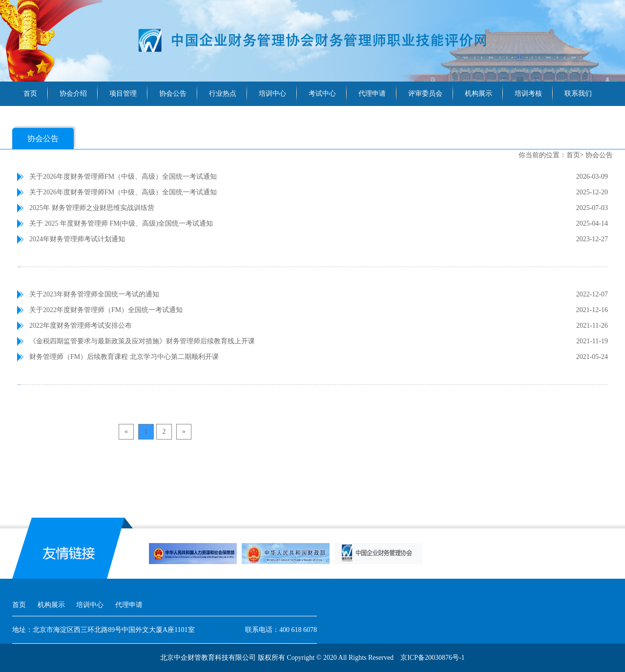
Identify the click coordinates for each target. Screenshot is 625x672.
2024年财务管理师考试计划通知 (77, 239)
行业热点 (223, 94)
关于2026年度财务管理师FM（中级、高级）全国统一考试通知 (123, 177)
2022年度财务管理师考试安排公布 (81, 325)
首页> (575, 155)
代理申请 (372, 94)
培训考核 (528, 94)
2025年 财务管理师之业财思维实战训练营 (92, 208)
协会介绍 (73, 94)
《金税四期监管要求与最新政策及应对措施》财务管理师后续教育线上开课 (142, 341)
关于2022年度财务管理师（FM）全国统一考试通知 (106, 310)
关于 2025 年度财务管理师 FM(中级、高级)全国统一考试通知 (121, 223)
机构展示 (479, 94)
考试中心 (322, 94)
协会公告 (173, 94)
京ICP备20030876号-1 (432, 658)
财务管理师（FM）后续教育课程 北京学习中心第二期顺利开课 (124, 357)
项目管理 (123, 94)
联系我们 (578, 94)
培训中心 (272, 94)
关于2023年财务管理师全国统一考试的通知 (94, 294)
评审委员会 (425, 94)
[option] (193, 554)
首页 (30, 94)
